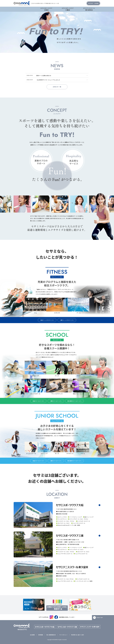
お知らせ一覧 (57, 87)
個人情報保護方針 (51, 635)
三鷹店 (68, 9)
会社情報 (32, 635)
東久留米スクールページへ (74, 401)
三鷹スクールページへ (56, 401)
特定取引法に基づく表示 (78, 635)
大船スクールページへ (38, 401)
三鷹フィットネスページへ (67, 320)
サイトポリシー (64, 635)
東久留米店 (89, 9)
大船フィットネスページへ (47, 320)
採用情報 (93, 3)
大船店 (46, 9)
